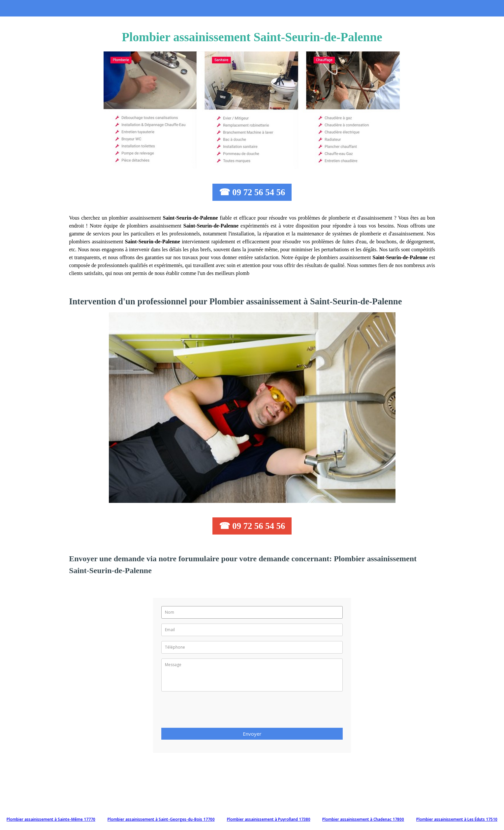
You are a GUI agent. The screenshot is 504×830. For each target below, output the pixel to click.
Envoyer (252, 734)
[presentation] (211, 712)
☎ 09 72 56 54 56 (252, 192)
